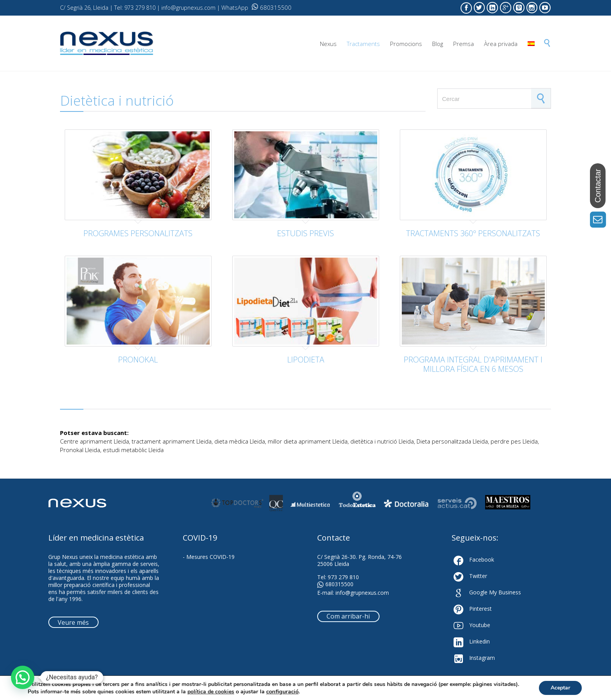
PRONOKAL (138, 360)
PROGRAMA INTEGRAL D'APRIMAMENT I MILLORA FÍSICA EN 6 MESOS (473, 364)
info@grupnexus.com (362, 593)
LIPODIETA (306, 360)
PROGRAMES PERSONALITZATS (138, 233)
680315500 (272, 7)
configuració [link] (282, 691)
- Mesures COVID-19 (209, 557)
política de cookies (211, 692)
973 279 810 (343, 577)
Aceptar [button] (560, 688)
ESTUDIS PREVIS (305, 233)
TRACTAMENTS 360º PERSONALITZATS (473, 233)
